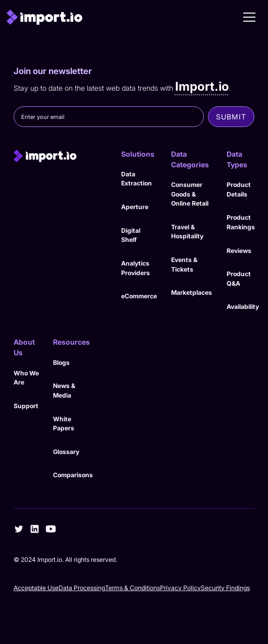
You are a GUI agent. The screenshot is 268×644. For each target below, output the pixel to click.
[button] (249, 17)
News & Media (64, 391)
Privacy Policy (180, 588)
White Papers (64, 424)
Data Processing (82, 588)
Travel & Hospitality (187, 232)
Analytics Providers (136, 268)
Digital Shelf (131, 235)
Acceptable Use (36, 588)
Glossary (66, 452)
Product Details (239, 189)
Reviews (239, 251)
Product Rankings (241, 222)
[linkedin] (35, 529)
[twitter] (19, 529)
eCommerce (139, 296)
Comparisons (73, 475)
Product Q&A (239, 279)
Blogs (61, 363)
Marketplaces (192, 293)
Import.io (202, 86)
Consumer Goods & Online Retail (190, 194)
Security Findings (225, 588)
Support (26, 406)
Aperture (135, 207)
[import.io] (60, 156)
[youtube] (51, 529)
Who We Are (26, 378)
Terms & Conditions (132, 588)
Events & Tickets (184, 265)
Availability (243, 307)
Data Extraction (137, 179)
